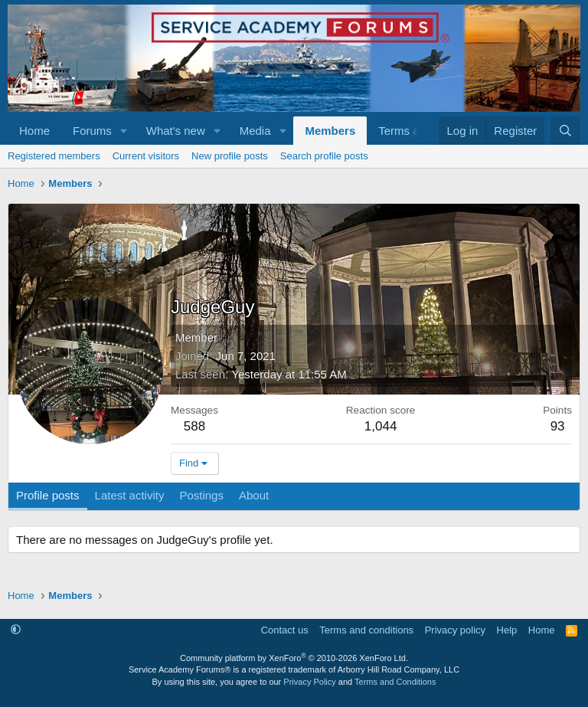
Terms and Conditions (395, 682)
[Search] (565, 131)
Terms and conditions (366, 630)
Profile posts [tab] (48, 495)
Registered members (54, 156)
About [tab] (254, 495)
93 (558, 426)
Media (255, 131)
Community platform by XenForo (294, 658)
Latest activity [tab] (130, 495)
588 (194, 426)
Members (330, 131)
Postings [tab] (201, 495)
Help (507, 630)
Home (34, 131)
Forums (92, 131)
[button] (124, 131)
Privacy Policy (309, 682)
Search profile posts (324, 156)
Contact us (285, 630)
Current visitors (146, 156)
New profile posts (230, 156)
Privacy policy (455, 630)
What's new (176, 131)
